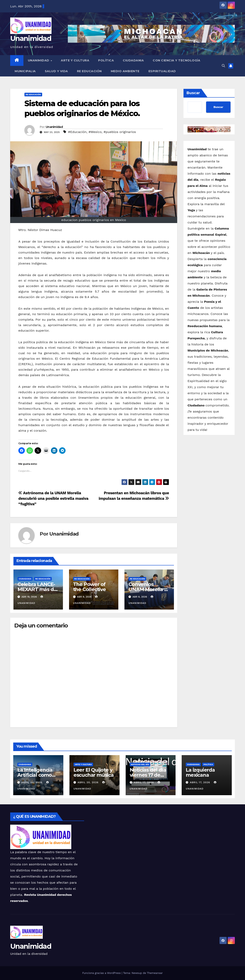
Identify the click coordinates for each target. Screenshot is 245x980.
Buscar (193, 93)
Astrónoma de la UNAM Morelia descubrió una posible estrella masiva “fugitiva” (53, 498)
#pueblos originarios (120, 132)
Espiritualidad (162, 71)
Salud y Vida (56, 71)
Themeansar (155, 973)
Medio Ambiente (125, 71)
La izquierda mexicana (200, 772)
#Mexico (95, 132)
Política (106, 60)
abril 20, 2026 (32, 782)
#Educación (77, 132)
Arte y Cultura (75, 60)
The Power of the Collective (90, 587)
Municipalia (25, 71)
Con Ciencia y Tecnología (176, 60)
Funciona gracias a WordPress (102, 973)
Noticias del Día (140, 764)
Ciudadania (133, 60)
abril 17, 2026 (144, 782)
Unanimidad (31, 38)
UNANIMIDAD (39, 60)
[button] (223, 66)
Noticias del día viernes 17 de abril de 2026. (148, 775)
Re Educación (89, 71)
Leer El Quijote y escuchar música (94, 772)
